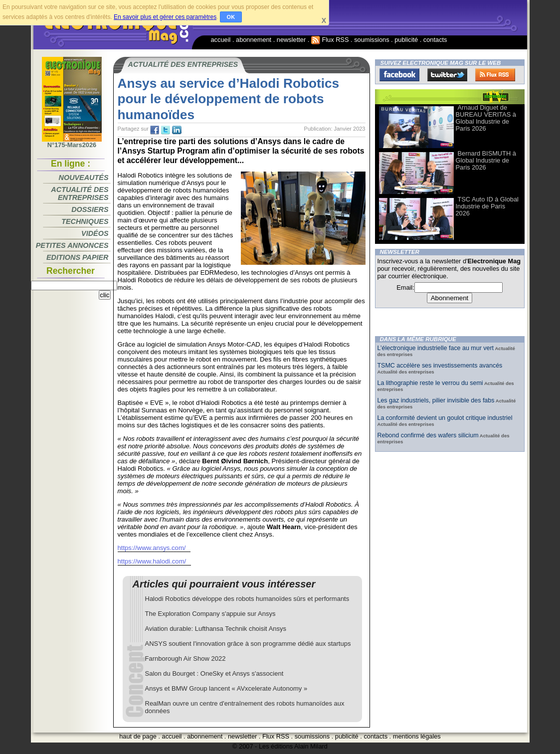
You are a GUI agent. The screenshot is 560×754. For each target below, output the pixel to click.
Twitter (447, 75)
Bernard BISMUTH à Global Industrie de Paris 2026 (486, 160)
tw (166, 130)
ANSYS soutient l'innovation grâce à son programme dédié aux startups (248, 644)
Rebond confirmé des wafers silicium (428, 435)
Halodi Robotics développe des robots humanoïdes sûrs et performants (247, 599)
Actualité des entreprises (80, 193)
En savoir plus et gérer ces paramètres (165, 17)
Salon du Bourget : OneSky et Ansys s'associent (214, 673)
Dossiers (90, 209)
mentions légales (417, 736)
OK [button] (231, 17)
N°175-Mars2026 (72, 142)
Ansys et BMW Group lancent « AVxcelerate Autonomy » (226, 688)
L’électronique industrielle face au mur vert (436, 348)
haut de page (138, 736)
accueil (221, 40)
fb (155, 130)
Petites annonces (72, 245)
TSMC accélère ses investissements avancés (440, 366)
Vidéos (95, 233)
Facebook (399, 75)
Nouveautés (84, 178)
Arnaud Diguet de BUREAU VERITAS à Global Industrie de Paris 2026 (486, 118)
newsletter (291, 40)
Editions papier (77, 257)
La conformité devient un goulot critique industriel (445, 418)
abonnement (254, 40)
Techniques (85, 221)
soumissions (372, 40)
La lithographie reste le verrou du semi (430, 383)
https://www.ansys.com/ (152, 548)
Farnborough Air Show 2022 (186, 659)
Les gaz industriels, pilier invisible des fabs (436, 400)
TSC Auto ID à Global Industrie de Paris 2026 (487, 206)
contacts (435, 40)
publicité (406, 40)
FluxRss (495, 75)
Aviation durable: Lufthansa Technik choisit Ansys (216, 629)
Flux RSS (330, 40)
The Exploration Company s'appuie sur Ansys (210, 614)
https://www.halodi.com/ (152, 561)
